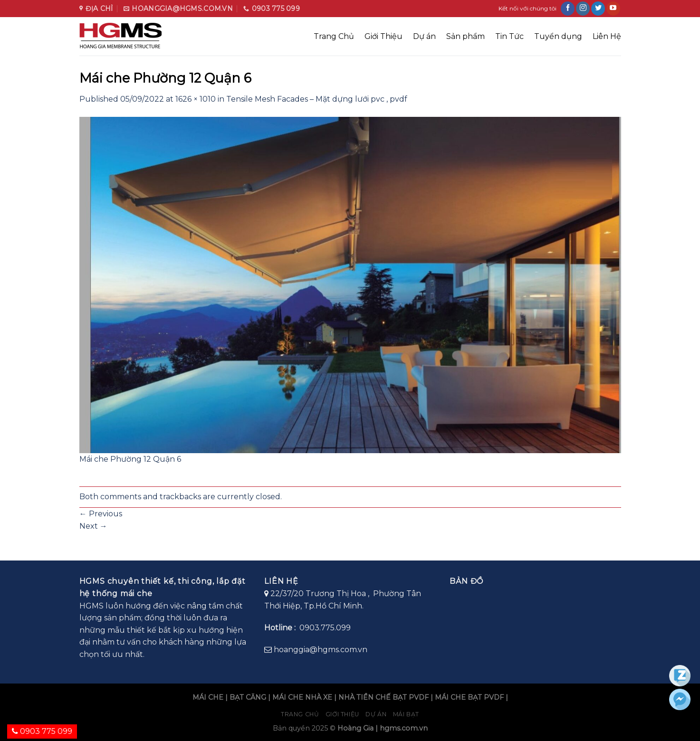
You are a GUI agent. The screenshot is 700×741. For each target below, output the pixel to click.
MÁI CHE (208, 697)
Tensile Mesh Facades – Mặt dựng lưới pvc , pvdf (317, 99)
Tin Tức (509, 36)
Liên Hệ (607, 36)
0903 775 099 (42, 731)
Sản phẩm (465, 36)
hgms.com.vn (404, 728)
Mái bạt (406, 714)
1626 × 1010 (196, 99)
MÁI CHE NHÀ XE (302, 697)
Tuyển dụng (558, 36)
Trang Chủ (334, 36)
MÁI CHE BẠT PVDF (469, 697)
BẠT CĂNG (248, 697)
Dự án (424, 36)
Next (93, 526)
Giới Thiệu (384, 36)
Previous (101, 514)
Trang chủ (300, 714)
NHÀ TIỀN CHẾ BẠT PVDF (384, 697)
